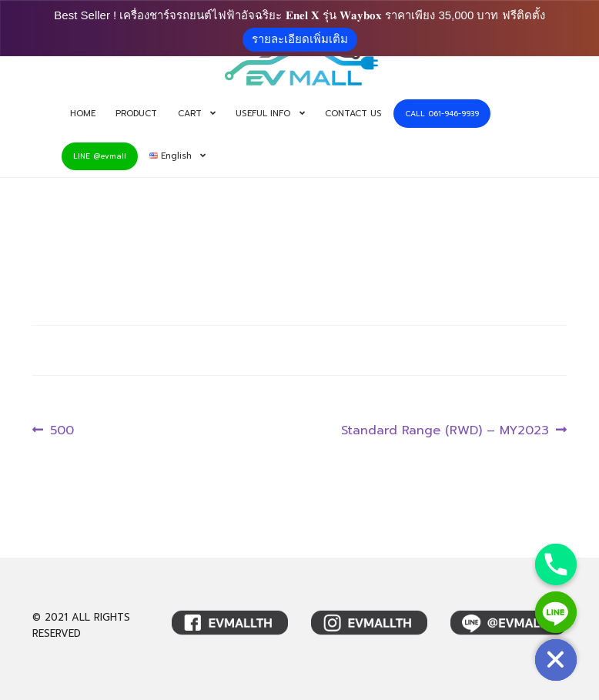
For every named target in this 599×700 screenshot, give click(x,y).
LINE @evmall (100, 156)
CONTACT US (353, 114)
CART (190, 114)
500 (62, 431)
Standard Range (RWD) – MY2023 (445, 431)
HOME (83, 114)
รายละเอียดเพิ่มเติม (300, 39)
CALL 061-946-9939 (442, 114)
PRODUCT (136, 114)
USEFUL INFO (263, 114)
